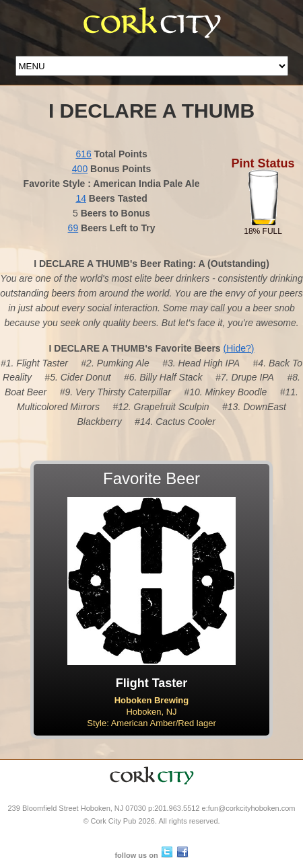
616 (83, 154)
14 (81, 198)
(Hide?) (239, 348)
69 (73, 228)
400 (80, 169)
